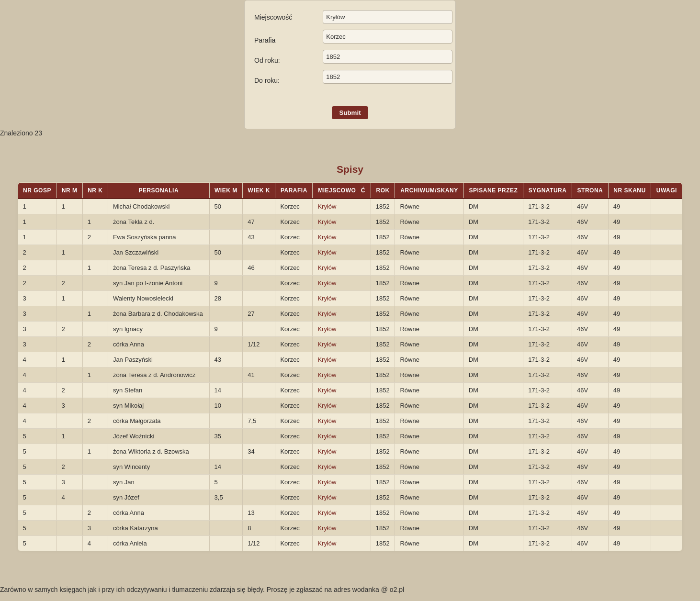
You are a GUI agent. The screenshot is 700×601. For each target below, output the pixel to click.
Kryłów (327, 206)
